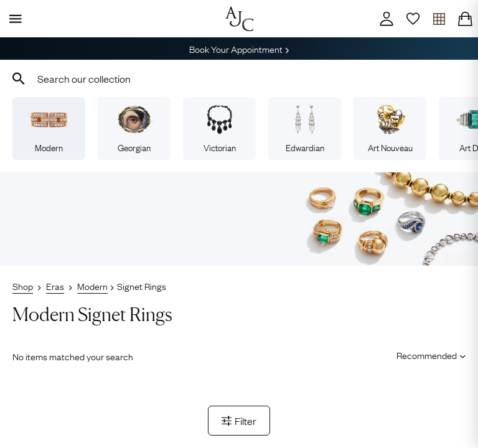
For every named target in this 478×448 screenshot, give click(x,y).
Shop (23, 286)
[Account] (387, 19)
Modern (49, 129)
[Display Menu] (13, 19)
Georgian (134, 129)
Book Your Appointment (239, 49)
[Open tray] (439, 19)
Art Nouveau (390, 129)
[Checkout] (465, 19)
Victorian (220, 129)
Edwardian (305, 129)
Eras (55, 286)
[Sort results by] (427, 355)
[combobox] (239, 78)
